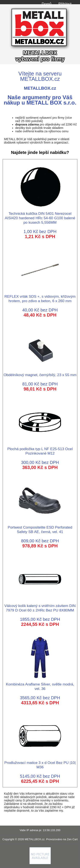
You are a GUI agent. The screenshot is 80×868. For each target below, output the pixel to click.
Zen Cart (72, 839)
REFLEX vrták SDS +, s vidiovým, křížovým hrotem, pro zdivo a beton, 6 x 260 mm (40, 296)
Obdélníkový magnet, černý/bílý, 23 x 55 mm (40, 373)
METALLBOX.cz (35, 839)
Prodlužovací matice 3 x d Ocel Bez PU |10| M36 (40, 763)
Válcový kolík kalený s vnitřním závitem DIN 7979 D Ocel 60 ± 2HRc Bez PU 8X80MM (40, 606)
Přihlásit (65, 4)
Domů (47, 4)
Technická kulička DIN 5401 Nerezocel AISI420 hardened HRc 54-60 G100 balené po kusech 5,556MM (40, 216)
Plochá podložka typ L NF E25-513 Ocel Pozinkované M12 (40, 449)
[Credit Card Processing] (40, 863)
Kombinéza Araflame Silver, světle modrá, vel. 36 (40, 684)
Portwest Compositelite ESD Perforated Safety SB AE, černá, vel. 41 (40, 527)
